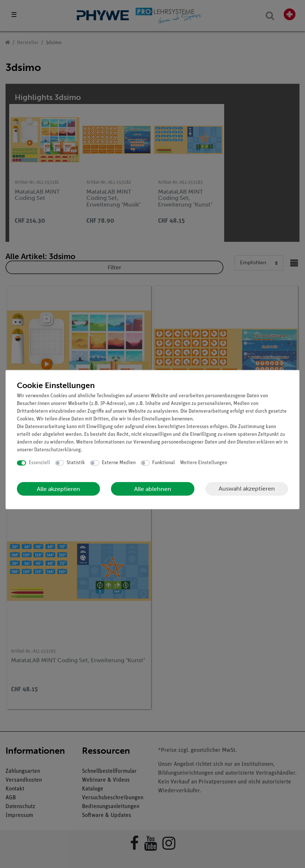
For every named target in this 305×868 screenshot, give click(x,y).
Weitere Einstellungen (204, 463)
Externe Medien (119, 463)
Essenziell (39, 463)
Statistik (76, 463)
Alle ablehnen (153, 489)
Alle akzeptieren (58, 489)
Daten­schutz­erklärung (58, 450)
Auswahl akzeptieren (247, 489)
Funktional (164, 463)
